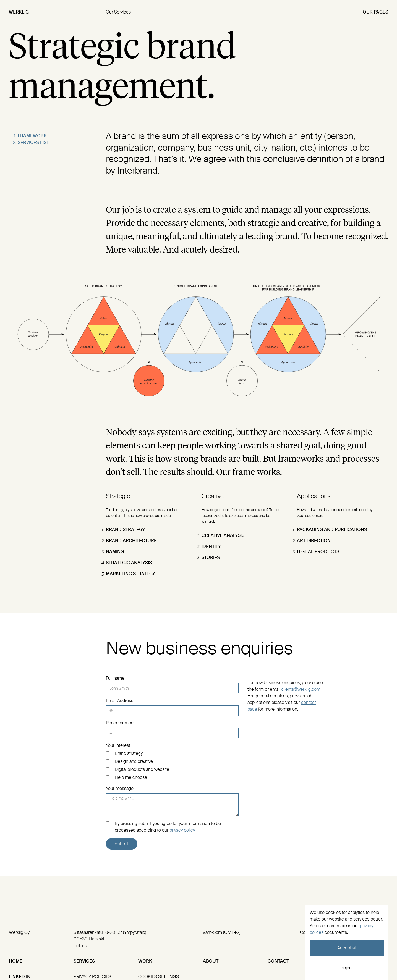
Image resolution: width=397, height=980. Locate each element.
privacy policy (182, 830)
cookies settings (159, 977)
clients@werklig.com (301, 689)
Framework (32, 136)
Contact (278, 961)
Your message (120, 788)
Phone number (120, 723)
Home (16, 961)
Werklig (19, 12)
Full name (115, 678)
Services (84, 961)
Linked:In (20, 977)
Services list (33, 142)
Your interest (118, 745)
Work (145, 961)
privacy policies (92, 977)
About (211, 961)
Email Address (120, 701)
